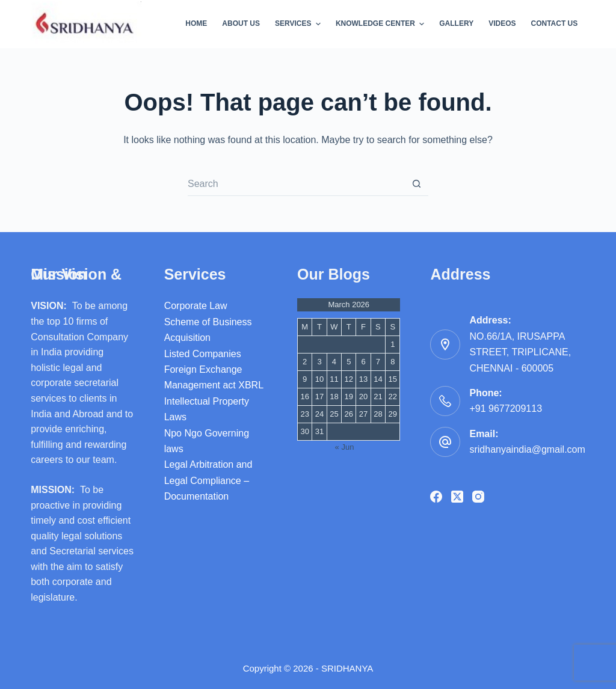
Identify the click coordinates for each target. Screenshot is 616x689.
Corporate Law (196, 306)
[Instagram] (478, 497)
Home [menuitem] (196, 23)
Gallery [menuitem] (456, 23)
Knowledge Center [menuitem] (381, 24)
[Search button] (416, 184)
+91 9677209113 (506, 409)
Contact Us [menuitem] (555, 23)
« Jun (345, 447)
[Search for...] (296, 184)
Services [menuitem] (299, 24)
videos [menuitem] (502, 23)
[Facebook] (436, 497)
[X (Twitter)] (457, 497)
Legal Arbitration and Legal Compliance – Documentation (208, 480)
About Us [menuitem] (241, 23)
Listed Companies (203, 354)
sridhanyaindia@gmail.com (527, 449)
